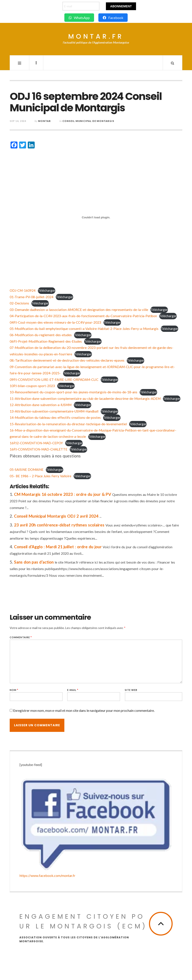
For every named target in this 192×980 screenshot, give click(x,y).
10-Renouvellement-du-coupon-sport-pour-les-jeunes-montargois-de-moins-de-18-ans (74, 392)
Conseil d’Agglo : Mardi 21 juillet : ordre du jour (58, 547)
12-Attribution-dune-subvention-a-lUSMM (41, 405)
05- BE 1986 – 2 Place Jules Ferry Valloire (40, 476)
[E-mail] (81, 6)
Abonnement (121, 6)
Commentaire (21, 637)
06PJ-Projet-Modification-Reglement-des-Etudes (46, 341)
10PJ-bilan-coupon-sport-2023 (32, 386)
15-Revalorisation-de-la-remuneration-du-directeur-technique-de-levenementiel (68, 424)
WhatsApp (79, 18)
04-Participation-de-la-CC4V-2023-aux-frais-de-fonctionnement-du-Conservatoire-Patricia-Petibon (83, 316)
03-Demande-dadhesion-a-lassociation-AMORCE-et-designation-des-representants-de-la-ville (79, 310)
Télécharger (47, 290)
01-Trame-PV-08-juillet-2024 (32, 297)
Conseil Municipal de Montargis (88, 121)
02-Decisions (19, 303)
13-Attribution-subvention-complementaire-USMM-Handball (54, 411)
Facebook (113, 18)
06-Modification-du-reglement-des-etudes (41, 335)
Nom (14, 690)
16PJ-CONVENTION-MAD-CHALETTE (39, 449)
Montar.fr (96, 37)
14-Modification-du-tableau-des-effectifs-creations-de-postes (55, 418)
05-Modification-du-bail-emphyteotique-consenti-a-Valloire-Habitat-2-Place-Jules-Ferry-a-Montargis (84, 329)
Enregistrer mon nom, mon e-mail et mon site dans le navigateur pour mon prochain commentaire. (84, 710)
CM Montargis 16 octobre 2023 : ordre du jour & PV (63, 494)
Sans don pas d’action (34, 562)
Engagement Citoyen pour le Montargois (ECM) (83, 921)
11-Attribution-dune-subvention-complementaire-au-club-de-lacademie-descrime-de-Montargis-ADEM (85, 399)
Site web (131, 690)
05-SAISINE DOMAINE (27, 470)
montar (44, 121)
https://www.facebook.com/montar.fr (47, 875)
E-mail (73, 690)
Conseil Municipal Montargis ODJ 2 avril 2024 (56, 516)
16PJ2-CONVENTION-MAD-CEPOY (36, 443)
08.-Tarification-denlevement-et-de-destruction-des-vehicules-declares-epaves (67, 360)
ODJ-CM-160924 (23, 290)
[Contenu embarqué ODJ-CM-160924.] (96, 217)
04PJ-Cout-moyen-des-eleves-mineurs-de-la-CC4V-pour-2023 (55, 322)
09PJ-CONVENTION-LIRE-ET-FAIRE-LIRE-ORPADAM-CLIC (54, 380)
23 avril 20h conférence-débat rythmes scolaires (59, 525)
